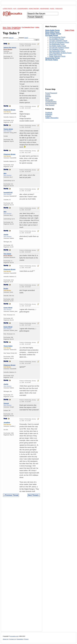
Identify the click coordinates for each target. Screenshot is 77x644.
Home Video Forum (52, 32)
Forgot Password (51, 93)
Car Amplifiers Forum (56, 39)
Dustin (6, 288)
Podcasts (59, 9)
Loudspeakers (23, 9)
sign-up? (11, 38)
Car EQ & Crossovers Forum (59, 42)
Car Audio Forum (52, 35)
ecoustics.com (14, 636)
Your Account (50, 105)
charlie (6, 235)
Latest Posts (7, 9)
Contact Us (13, 639)
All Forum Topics (52, 60)
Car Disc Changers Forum (58, 41)
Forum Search (35, 17)
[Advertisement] (21, 566)
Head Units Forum (55, 55)
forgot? (26, 38)
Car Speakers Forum (56, 49)
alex (5, 173)
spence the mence (10, 47)
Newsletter (20, 639)
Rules (47, 98)
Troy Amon (7, 254)
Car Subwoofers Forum (57, 51)
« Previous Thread (11, 495)
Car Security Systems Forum (59, 48)
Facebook (49, 113)
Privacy (26, 639)
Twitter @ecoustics (52, 118)
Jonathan (7, 422)
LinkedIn (48, 116)
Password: (26, 39)
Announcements (51, 103)
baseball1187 (8, 192)
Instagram (49, 114)
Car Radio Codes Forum (58, 46)
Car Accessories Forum (57, 37)
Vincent (6, 403)
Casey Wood (8, 308)
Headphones (45, 9)
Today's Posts (69, 30)
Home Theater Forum (53, 34)
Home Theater (34, 9)
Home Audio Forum (52, 30)
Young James (8, 129)
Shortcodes (49, 100)
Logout (48, 95)
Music (52, 9)
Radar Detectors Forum (57, 56)
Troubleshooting (51, 102)
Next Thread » (34, 495)
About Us (6, 639)
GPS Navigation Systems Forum (60, 53)
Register (48, 96)
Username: (11, 39)
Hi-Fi (15, 9)
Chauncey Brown (10, 110)
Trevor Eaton (8, 346)
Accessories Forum (53, 58)
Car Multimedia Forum (57, 44)
